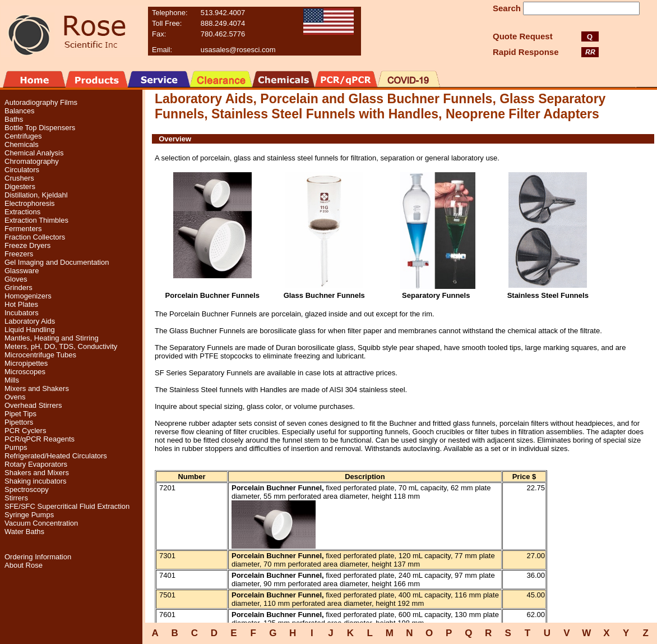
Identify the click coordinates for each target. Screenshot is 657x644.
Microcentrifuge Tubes (40, 355)
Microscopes (25, 372)
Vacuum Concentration (41, 523)
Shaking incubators (36, 481)
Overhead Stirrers (33, 405)
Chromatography (32, 161)
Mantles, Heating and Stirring (52, 338)
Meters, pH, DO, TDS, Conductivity (61, 346)
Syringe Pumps (29, 515)
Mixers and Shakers (37, 388)
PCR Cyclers (25, 431)
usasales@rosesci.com (238, 50)
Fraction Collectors (35, 237)
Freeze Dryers (27, 245)
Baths (14, 119)
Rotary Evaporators (36, 464)
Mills (12, 380)
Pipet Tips (20, 414)
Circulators (22, 170)
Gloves (16, 279)
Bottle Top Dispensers (40, 128)
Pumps (16, 447)
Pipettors (19, 422)
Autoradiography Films (41, 102)
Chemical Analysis (34, 153)
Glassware (22, 271)
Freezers (19, 254)
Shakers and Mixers (37, 473)
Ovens (15, 397)
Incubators (22, 313)
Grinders (18, 287)
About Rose (24, 565)
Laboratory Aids (30, 321)
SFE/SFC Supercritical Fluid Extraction (67, 506)
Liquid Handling (30, 330)
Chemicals (22, 144)
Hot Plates (21, 304)
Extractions (22, 212)
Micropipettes (26, 363)
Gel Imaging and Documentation (57, 262)
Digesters (20, 187)
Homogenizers (28, 296)
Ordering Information (38, 557)
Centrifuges (23, 136)
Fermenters (23, 229)
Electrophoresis (30, 203)
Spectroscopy (27, 489)
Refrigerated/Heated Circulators (56, 456)
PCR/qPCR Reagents (40, 439)
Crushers (19, 178)
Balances (19, 111)
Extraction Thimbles (36, 220)
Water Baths (24, 532)
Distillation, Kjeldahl (36, 195)
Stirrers (16, 498)
